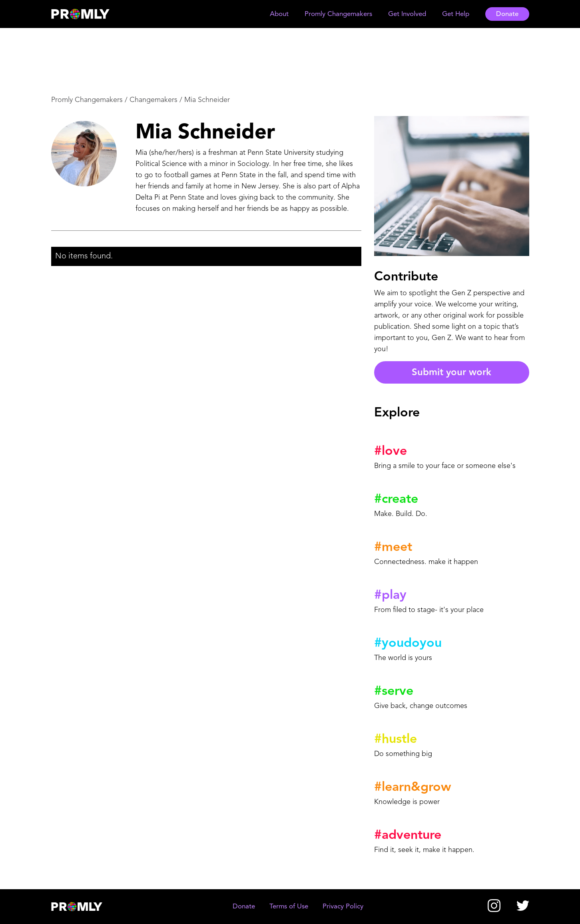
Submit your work (451, 372)
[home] (88, 14)
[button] (279, 14)
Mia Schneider (207, 100)
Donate (507, 14)
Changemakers (153, 100)
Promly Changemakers (87, 100)
